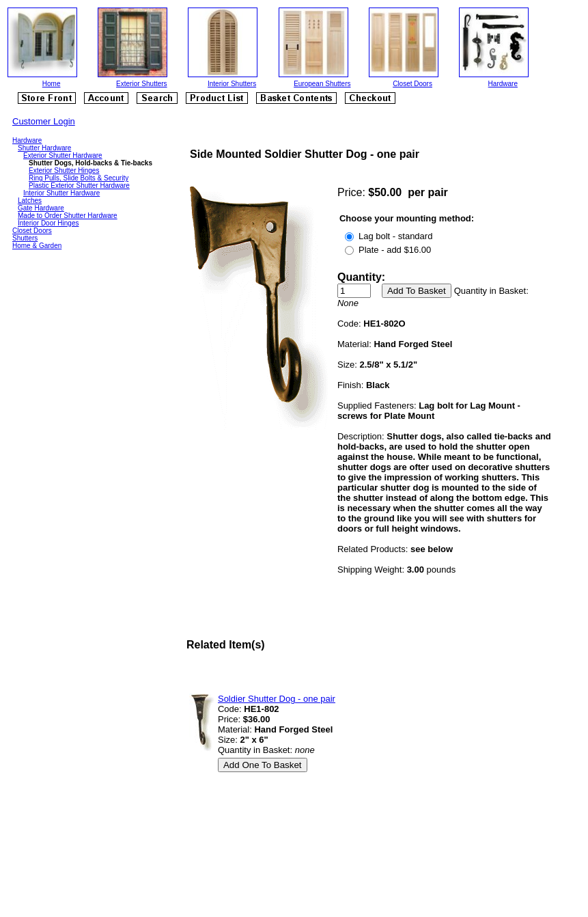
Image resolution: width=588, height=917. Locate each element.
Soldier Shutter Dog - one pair (277, 699)
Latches (30, 201)
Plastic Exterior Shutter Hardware (79, 186)
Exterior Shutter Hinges (64, 170)
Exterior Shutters (141, 84)
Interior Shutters (232, 84)
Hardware (503, 84)
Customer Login (44, 121)
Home (52, 84)
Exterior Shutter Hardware (63, 155)
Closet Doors (412, 84)
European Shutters (322, 84)
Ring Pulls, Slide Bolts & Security (79, 178)
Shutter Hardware (44, 148)
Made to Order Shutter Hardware (68, 216)
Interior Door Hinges (48, 223)
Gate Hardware (41, 208)
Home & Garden (37, 246)
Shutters (25, 238)
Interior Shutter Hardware (61, 193)
